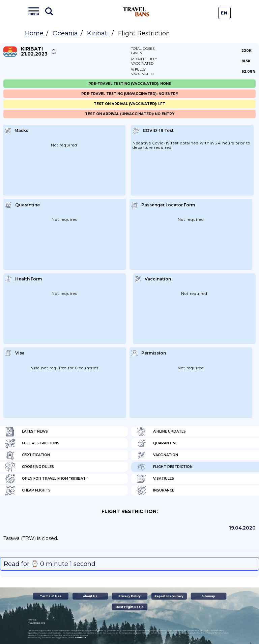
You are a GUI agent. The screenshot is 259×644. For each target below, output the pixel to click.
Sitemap (208, 596)
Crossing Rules (30, 467)
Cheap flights (28, 490)
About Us (90, 596)
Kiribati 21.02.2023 (34, 52)
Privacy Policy (129, 596)
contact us (80, 638)
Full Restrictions (32, 443)
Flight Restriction (164, 467)
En (224, 13)
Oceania (65, 33)
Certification (27, 455)
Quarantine (157, 443)
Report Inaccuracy (169, 596)
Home (34, 33)
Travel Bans (136, 12)
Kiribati (98, 33)
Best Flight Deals (130, 607)
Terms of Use (51, 596)
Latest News (26, 432)
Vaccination (157, 455)
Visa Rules (155, 479)
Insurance (155, 490)
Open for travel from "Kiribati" (47, 479)
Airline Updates (161, 432)
